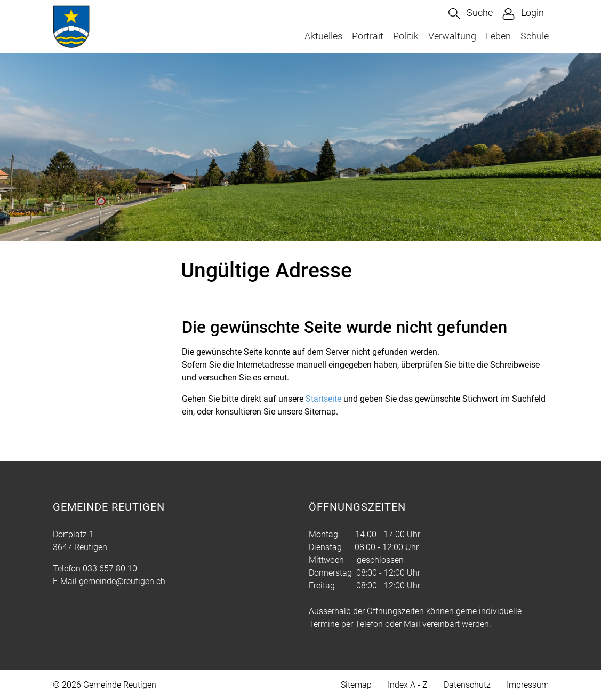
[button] (471, 14)
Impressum (528, 685)
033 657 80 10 (110, 568)
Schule (535, 36)
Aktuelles (323, 36)
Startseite (323, 399)
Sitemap (356, 685)
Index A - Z (408, 685)
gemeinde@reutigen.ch (122, 581)
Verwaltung (452, 36)
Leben (498, 36)
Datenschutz (467, 685)
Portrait (368, 36)
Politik (406, 36)
